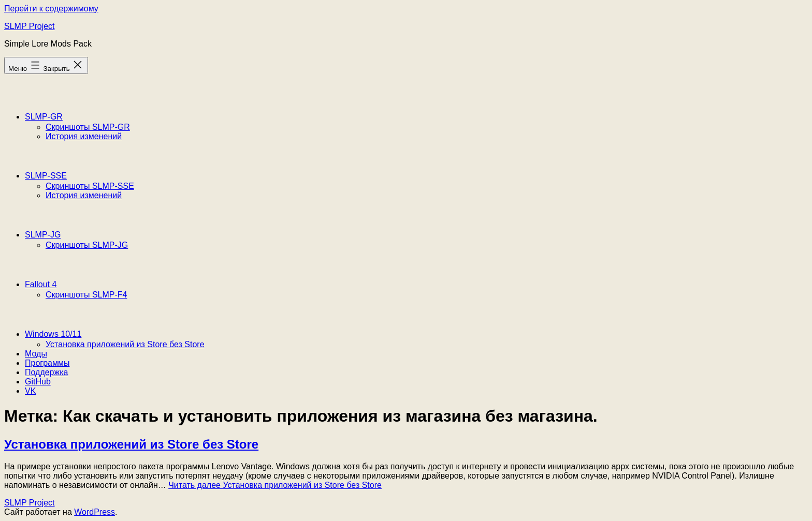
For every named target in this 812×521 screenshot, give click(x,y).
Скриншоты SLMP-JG (87, 245)
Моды (36, 354)
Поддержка (46, 372)
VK (30, 391)
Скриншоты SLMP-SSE (90, 186)
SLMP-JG (43, 235)
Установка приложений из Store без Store (125, 344)
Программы (47, 363)
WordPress (95, 512)
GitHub (38, 382)
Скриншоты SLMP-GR (88, 127)
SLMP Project (30, 26)
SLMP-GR (44, 117)
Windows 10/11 (53, 334)
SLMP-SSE (46, 176)
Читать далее (275, 485)
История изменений (84, 136)
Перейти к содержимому (51, 9)
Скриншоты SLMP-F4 (86, 295)
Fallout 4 (41, 284)
